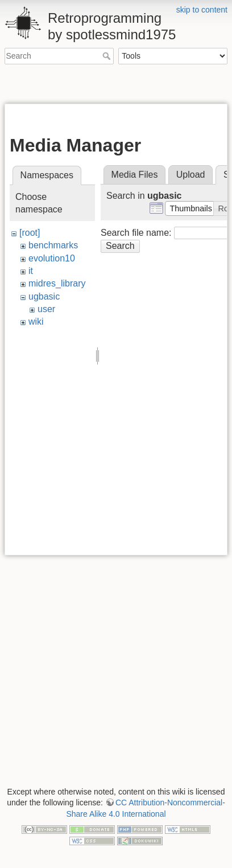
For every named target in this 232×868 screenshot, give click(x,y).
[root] (30, 233)
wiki (36, 322)
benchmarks (53, 245)
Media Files (135, 175)
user (46, 309)
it (31, 271)
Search (108, 56)
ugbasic (44, 296)
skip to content (202, 10)
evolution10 (52, 258)
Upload (191, 175)
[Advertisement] (118, 85)
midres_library (57, 283)
